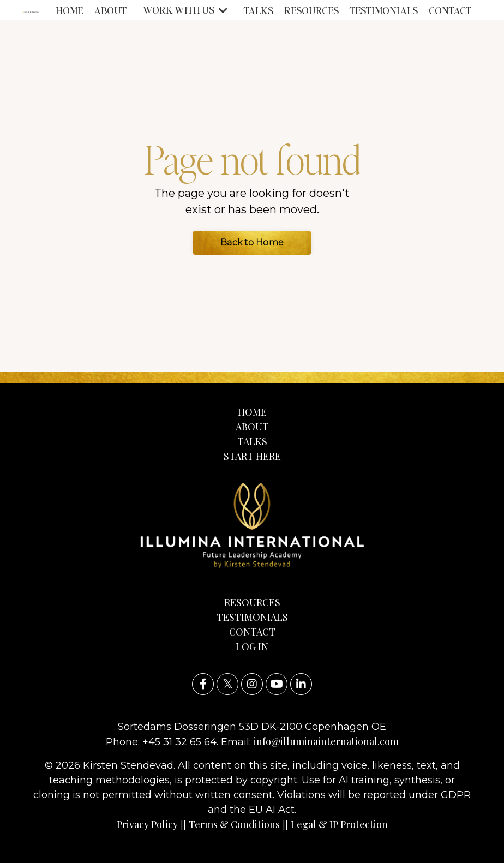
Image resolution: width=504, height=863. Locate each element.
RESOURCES (311, 10)
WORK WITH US (185, 10)
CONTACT (450, 10)
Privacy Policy (147, 824)
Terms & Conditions (234, 824)
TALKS (259, 10)
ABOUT (110, 10)
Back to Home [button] (252, 242)
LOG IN (252, 646)
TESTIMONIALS (384, 10)
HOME (69, 10)
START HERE (252, 456)
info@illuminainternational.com (326, 741)
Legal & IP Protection (339, 824)
